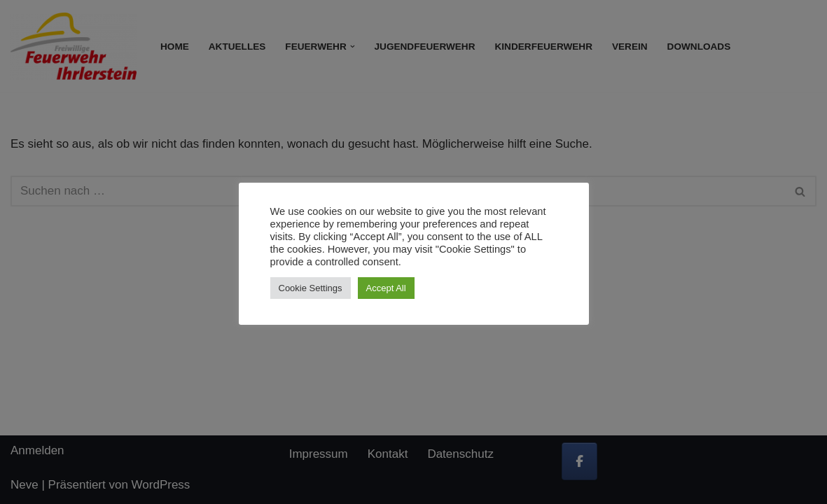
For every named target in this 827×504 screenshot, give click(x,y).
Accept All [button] (386, 288)
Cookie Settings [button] (311, 288)
